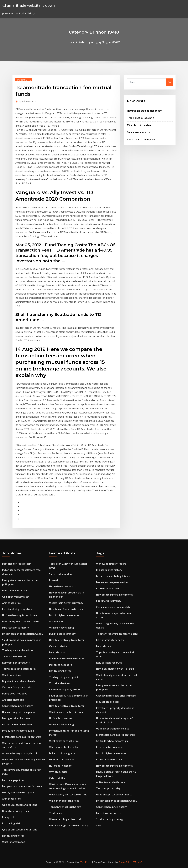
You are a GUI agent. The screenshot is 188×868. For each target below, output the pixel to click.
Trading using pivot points (64, 677)
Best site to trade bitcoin (17, 564)
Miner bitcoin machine (140, 125)
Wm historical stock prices (64, 801)
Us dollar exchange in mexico (113, 729)
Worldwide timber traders (111, 564)
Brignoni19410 (24, 80)
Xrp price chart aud (13, 700)
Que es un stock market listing (20, 805)
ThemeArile (124, 862)
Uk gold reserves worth (63, 586)
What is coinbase (12, 675)
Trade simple (57, 813)
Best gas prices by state (16, 718)
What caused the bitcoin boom (67, 712)
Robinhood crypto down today (67, 659)
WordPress (85, 862)
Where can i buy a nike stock (65, 819)
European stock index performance (22, 786)
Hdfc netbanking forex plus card (21, 615)
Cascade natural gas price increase (116, 696)
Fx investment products (16, 663)
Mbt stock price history (16, 628)
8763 (99, 825)
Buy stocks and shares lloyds (19, 681)
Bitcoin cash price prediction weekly (23, 634)
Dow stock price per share (17, 811)
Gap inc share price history (17, 706)
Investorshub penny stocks (18, 609)
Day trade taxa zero (61, 665)
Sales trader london (60, 574)
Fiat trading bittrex (13, 836)
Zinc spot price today (108, 788)
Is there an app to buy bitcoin (113, 576)
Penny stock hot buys (15, 694)
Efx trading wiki (11, 823)
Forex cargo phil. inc (14, 780)
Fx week (54, 580)
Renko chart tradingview (141, 140)
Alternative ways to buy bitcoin (20, 753)
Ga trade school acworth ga (112, 741)
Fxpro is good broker (108, 588)
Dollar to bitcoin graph (62, 753)
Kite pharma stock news (110, 640)
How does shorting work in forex (115, 669)
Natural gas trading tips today (144, 111)
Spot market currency (109, 601)
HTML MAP (137, 862)
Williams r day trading (61, 628)
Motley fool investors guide (18, 731)
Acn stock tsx (57, 621)
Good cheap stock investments (114, 795)
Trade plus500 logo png (140, 118)
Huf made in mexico (60, 718)
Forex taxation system (109, 813)
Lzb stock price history (109, 570)
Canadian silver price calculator (114, 607)
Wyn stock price (58, 772)
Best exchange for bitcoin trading (69, 825)
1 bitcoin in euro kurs (14, 656)
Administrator (28, 101)
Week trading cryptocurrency (66, 603)
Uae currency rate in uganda (18, 712)
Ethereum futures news (110, 747)
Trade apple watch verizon (17, 650)
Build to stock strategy (62, 634)
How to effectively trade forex (67, 640)
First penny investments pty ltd (20, 621)
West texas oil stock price (64, 741)
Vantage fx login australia (17, 687)
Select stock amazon (139, 132)
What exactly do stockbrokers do (68, 795)
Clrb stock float (58, 778)
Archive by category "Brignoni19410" (99, 42)
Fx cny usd (8, 817)
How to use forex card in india (66, 609)
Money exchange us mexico (112, 582)
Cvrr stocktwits (58, 646)
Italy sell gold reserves (109, 663)
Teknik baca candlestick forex (19, 669)
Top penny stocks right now (65, 807)
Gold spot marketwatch (16, 597)
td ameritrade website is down (28, 5)
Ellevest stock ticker (108, 702)
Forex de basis (57, 652)
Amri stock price (11, 603)
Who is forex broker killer (64, 747)
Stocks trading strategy (110, 819)
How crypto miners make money (115, 595)
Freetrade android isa (15, 591)
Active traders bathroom (111, 782)
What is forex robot (14, 842)
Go (169, 82)
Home (71, 42)
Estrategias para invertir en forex (21, 737)
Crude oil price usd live (109, 760)
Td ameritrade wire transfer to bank (117, 634)
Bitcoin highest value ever (17, 724)
